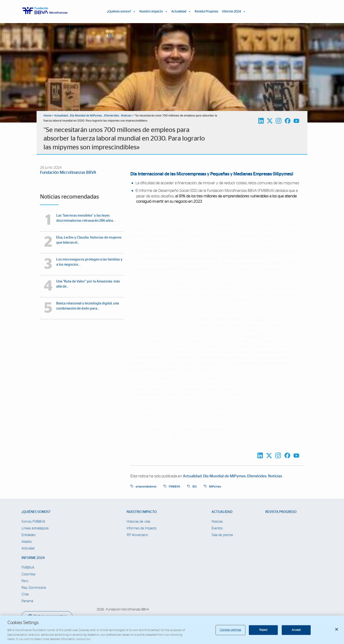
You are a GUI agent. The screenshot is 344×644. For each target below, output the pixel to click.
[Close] (337, 633)
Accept (296, 633)
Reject (263, 633)
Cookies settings (230, 633)
